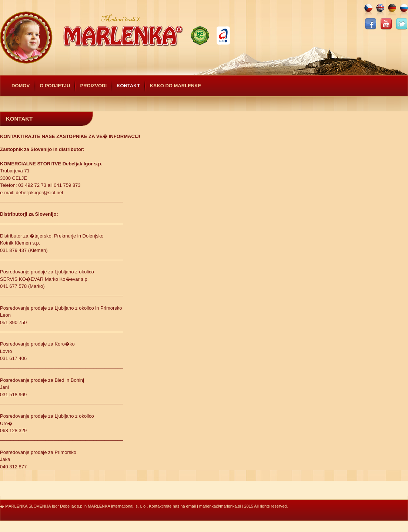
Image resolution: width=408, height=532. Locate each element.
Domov (21, 86)
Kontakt (128, 86)
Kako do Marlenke (176, 86)
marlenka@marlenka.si (220, 506)
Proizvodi (93, 86)
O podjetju (55, 86)
